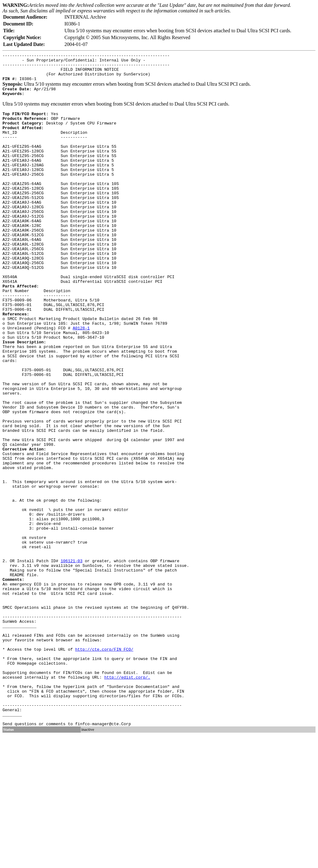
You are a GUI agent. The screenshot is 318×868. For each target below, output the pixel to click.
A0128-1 (81, 379)
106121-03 (71, 658)
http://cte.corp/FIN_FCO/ (104, 765)
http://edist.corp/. (127, 798)
